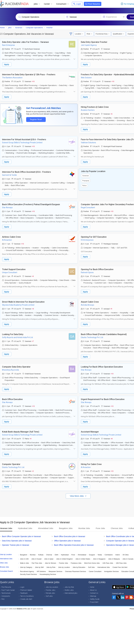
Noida (100, 555)
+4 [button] (33, 309)
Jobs (37, 4)
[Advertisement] (67, 506)
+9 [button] (33, 276)
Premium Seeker (26, 590)
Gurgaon (92, 555)
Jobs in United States (83, 559)
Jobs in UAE (24, 559)
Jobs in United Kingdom (65, 559)
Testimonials (6, 593)
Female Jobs (50, 593)
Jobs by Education (79, 567)
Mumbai (33, 555)
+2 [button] (33, 471)
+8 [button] (112, 439)
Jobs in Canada (128, 559)
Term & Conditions (27, 596)
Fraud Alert (94, 602)
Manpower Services (55, 571)
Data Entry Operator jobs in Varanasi (17, 541)
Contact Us (94, 593)
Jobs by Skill (39, 567)
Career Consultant (95, 571)
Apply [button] (7, 64)
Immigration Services (111, 571)
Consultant (62, 4)
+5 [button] (111, 114)
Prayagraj (86, 181)
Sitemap (93, 596)
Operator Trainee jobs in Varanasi (15, 545)
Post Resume (93, 4)
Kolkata (41, 555)
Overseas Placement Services (76, 571)
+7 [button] (33, 341)
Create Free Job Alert (120, 567)
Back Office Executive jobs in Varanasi (70, 536)
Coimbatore (109, 555)
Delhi (56, 555)
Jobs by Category (26, 567)
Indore (118, 555)
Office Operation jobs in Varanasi (67, 541)
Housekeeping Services (48, 574)
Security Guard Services (28, 574)
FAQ (3, 599)
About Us (93, 590)
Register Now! (36, 120)
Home (92, 587)
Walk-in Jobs (24, 563)
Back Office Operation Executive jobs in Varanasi (74, 545)
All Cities (126, 555)
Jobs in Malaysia (114, 559)
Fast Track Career (8, 590)
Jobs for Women (50, 563)
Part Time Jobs (37, 563)
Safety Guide (95, 599)
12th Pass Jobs (108, 563)
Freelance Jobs (76, 563)
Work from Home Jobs (92, 563)
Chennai (49, 555)
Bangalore (24, 555)
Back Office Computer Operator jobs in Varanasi (21, 536)
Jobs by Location (64, 567)
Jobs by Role (51, 567)
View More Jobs (77, 496)
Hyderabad (65, 555)
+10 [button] (33, 81)
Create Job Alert (26, 599)
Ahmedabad (82, 555)
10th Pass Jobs (121, 563)
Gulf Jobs (91, 567)
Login (77, 4)
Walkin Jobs (69, 590)
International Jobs (104, 567)
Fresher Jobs (63, 563)
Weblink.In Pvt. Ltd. (23, 609)
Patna (84, 186)
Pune (73, 555)
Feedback (24, 593)
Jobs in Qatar (49, 559)
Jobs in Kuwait (36, 559)
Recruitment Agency (27, 571)
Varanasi (86, 176)
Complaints (6, 596)
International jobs (71, 593)
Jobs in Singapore (99, 559)
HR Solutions (41, 571)
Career (48, 4)
